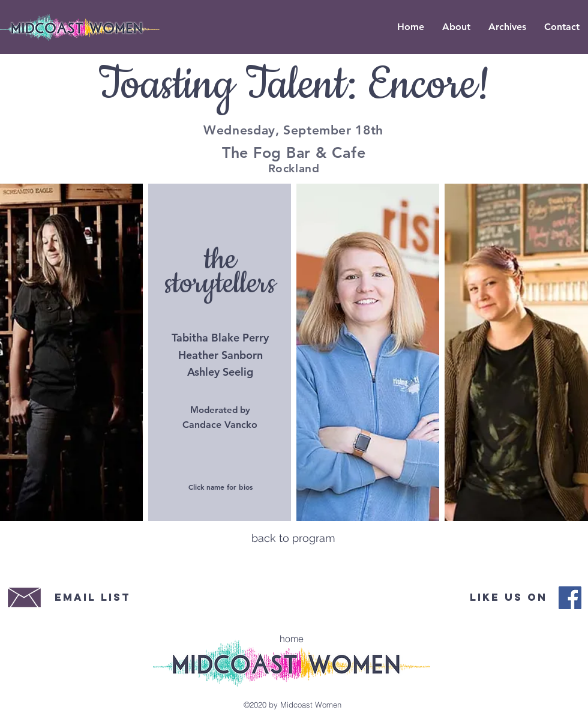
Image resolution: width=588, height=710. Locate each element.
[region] (72, 349)
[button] (507, 27)
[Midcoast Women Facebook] (570, 598)
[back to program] (293, 538)
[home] (292, 639)
